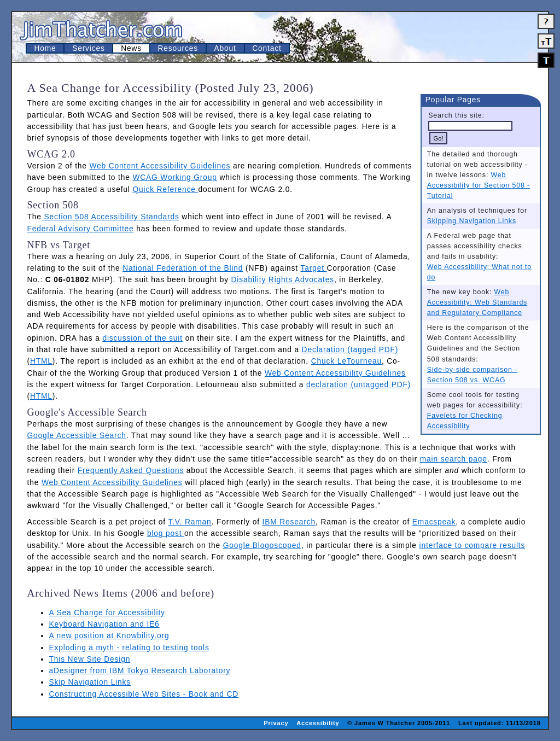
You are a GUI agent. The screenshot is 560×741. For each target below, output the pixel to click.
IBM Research (289, 522)
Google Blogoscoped (262, 545)
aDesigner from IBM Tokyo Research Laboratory (140, 671)
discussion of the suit (142, 338)
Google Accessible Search (77, 436)
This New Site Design (90, 659)
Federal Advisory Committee (81, 229)
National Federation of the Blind (183, 268)
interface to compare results (472, 545)
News (131, 48)
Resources (178, 48)
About (225, 48)
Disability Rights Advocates (283, 280)
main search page (454, 459)
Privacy (276, 723)
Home (45, 48)
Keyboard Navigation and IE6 (104, 624)
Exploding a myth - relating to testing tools (129, 648)
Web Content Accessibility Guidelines (160, 166)
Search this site (455, 115)
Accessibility (318, 723)
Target (313, 268)
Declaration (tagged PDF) (350, 350)
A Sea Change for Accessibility (107, 613)
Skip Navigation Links (90, 682)
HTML (41, 361)
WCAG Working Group (174, 177)
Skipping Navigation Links (472, 221)
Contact (267, 48)
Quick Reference (165, 189)
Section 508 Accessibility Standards (110, 217)
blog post (166, 533)
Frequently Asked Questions (131, 471)
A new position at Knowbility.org (109, 636)
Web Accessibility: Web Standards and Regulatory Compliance (477, 302)
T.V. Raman (189, 522)
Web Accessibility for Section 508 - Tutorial (479, 185)
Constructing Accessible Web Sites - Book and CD (144, 694)
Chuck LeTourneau (346, 361)
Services (89, 48)
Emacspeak (434, 522)
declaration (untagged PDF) (358, 385)
